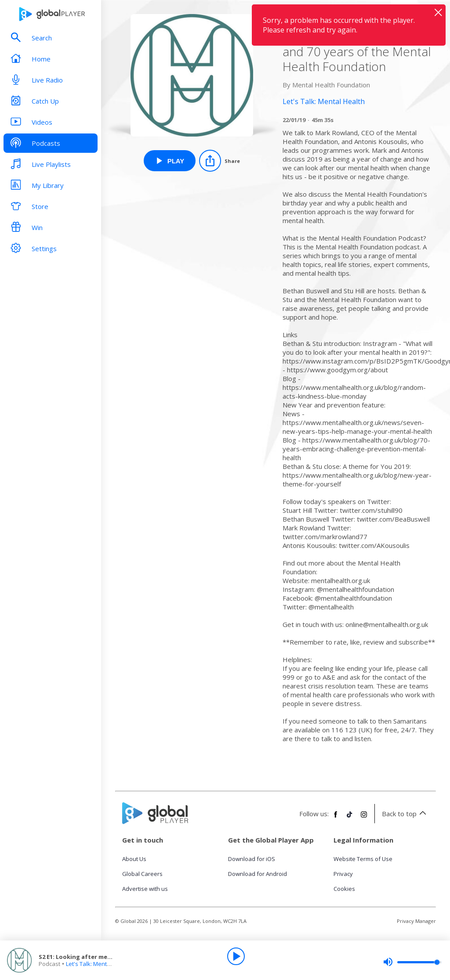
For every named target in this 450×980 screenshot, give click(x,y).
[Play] (236, 956)
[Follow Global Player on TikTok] (350, 818)
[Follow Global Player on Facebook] (336, 818)
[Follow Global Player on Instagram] (364, 818)
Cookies (344, 889)
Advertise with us (145, 889)
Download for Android (258, 874)
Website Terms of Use (363, 859)
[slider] (412, 962)
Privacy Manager (416, 921)
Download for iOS (252, 859)
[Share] (220, 161)
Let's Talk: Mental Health (98, 964)
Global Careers (142, 874)
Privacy (343, 874)
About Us (134, 859)
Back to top (405, 814)
